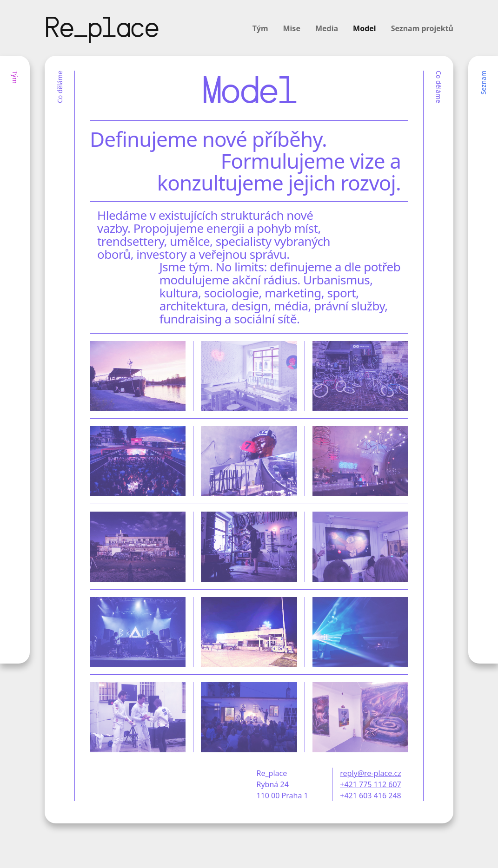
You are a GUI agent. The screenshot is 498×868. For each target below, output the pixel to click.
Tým (260, 28)
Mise (292, 28)
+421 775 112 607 (370, 784)
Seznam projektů (422, 28)
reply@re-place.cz (370, 773)
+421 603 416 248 (370, 796)
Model (365, 28)
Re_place (101, 30)
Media (327, 28)
